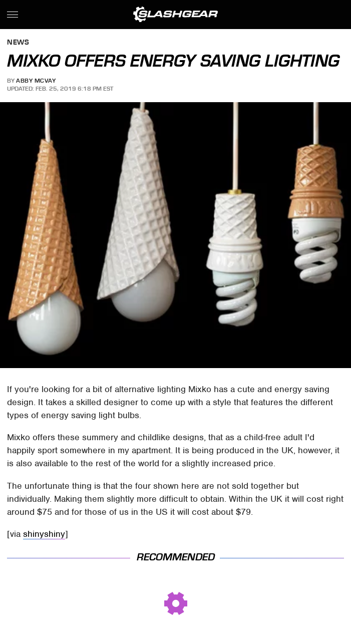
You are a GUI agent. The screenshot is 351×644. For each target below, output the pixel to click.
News (18, 43)
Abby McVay (36, 81)
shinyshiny (44, 534)
